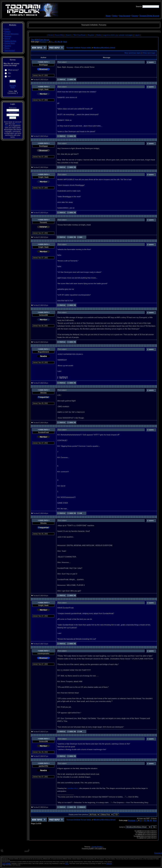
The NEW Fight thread (40, 40)
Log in (137, 35)
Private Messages (11, 34)
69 (61, 42)
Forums (135, 16)
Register (91, 35)
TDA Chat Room (80, 35)
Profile (99, 35)
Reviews (8, 36)
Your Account (125, 16)
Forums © (158, 853)
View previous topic (132, 53)
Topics (115, 16)
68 (59, 42)
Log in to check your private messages (118, 35)
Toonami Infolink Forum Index (79, 48)
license (109, 863)
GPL (67, 863)
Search (7, 39)
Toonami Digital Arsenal (149, 16)
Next (65, 42)
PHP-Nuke (6, 863)
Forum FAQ (59, 35)
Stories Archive (10, 41)
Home (108, 16)
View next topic (149, 53)
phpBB (91, 849)
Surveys (8, 46)
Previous (43, 42)
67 (56, 42)
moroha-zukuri (73, 788)
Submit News (10, 43)
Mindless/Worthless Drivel (104, 48)
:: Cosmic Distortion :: (97, 847)
